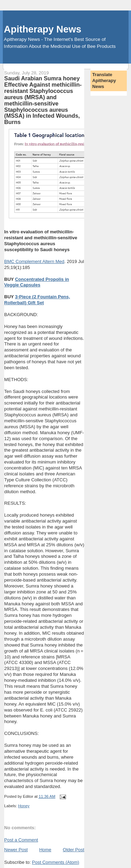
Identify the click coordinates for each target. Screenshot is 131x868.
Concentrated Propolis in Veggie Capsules (37, 282)
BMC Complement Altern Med (34, 261)
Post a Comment (21, 840)
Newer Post (16, 850)
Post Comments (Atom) (56, 862)
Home (45, 850)
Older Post (74, 850)
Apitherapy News (42, 29)
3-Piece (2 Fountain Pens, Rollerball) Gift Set (37, 300)
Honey (24, 806)
